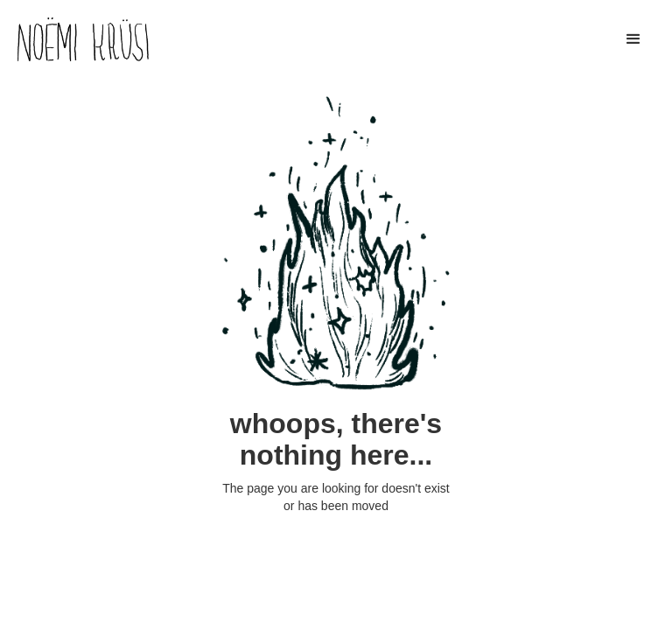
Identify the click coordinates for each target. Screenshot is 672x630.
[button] (633, 39)
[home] (83, 39)
